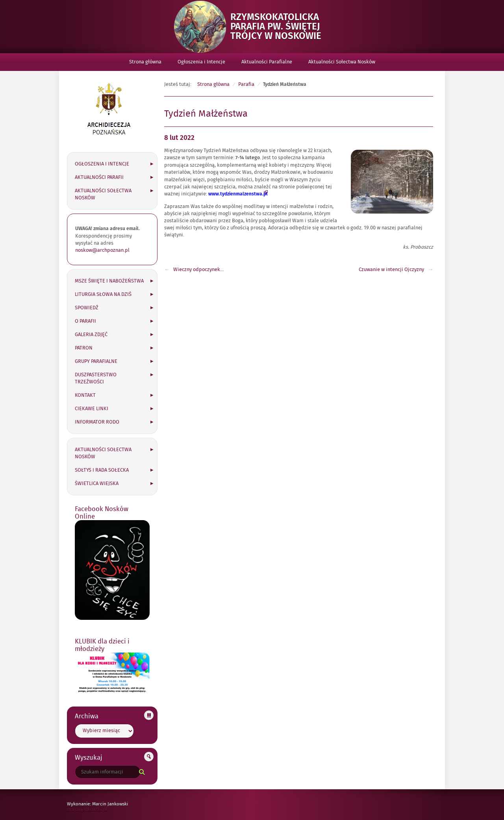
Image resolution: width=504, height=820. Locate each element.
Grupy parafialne (96, 361)
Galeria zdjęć (91, 335)
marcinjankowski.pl (95, 809)
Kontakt (85, 395)
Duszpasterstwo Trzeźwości (96, 378)
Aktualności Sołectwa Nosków (342, 62)
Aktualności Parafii (99, 177)
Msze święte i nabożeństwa (109, 281)
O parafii (85, 321)
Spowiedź (87, 308)
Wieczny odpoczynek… (198, 270)
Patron (84, 348)
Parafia (246, 84)
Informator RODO (97, 422)
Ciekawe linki (92, 409)
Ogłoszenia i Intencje (201, 62)
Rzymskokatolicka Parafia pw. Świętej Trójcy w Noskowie (281, 27)
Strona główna (145, 62)
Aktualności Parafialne (267, 62)
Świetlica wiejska (97, 483)
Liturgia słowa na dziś (103, 294)
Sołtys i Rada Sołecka (102, 470)
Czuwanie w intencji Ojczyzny (391, 270)
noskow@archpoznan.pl (102, 250)
